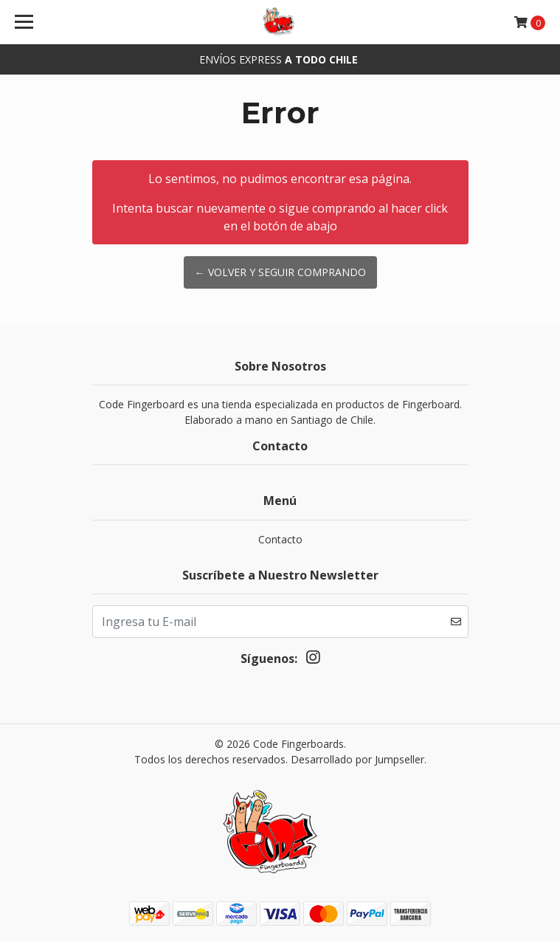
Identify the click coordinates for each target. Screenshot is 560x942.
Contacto (280, 539)
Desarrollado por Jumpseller (357, 759)
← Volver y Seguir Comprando (280, 272)
